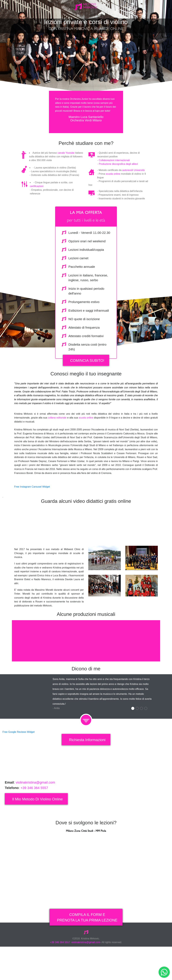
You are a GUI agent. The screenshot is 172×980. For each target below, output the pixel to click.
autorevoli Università (133, 196)
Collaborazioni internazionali (114, 186)
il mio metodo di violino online (38, 825)
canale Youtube (66, 179)
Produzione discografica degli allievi (118, 190)
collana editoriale (57, 444)
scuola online (113, 200)
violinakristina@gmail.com (35, 809)
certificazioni (37, 212)
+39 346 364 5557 (34, 814)
